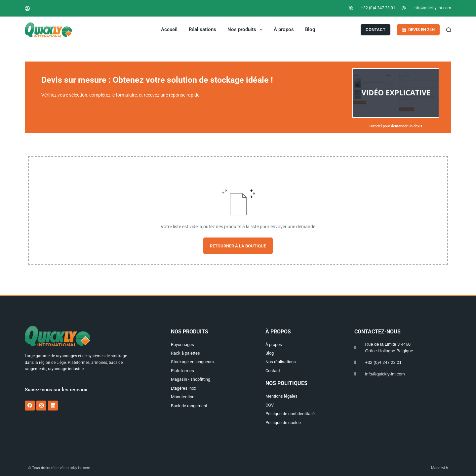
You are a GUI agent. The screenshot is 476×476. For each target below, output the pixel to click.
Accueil (169, 29)
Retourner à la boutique (238, 246)
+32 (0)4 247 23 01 (378, 8)
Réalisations (202, 29)
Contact (376, 30)
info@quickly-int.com (432, 8)
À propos (284, 29)
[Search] (449, 30)
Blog (310, 29)
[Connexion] (27, 8)
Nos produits (246, 30)
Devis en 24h (418, 30)
